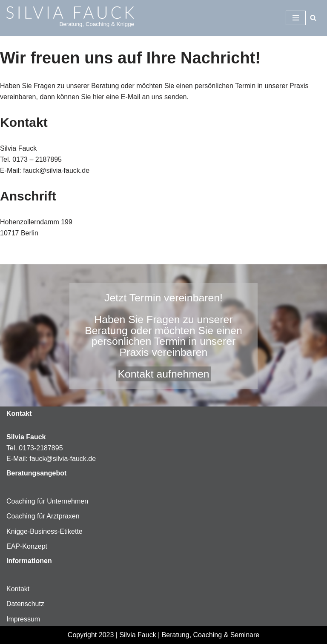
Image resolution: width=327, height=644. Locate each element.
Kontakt (18, 589)
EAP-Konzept (27, 546)
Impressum (23, 619)
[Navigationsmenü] (296, 18)
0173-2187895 (41, 448)
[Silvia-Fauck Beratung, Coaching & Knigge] (70, 18)
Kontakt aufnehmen (163, 374)
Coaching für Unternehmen (47, 501)
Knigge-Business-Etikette (44, 531)
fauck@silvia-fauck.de (63, 459)
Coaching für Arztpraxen (43, 516)
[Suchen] (313, 18)
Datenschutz (25, 604)
